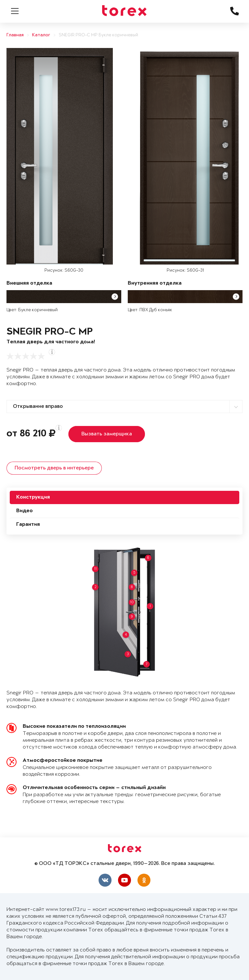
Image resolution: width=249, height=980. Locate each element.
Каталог (41, 35)
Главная (15, 35)
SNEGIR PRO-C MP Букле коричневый (98, 35)
